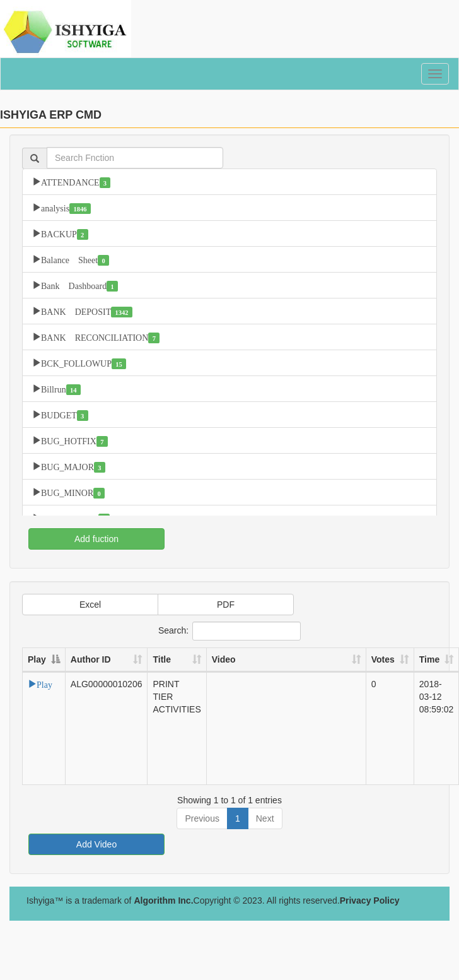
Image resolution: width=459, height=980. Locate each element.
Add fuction (96, 539)
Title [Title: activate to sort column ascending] (162, 659)
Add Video (96, 844)
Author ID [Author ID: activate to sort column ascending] (91, 659)
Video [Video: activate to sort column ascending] (224, 659)
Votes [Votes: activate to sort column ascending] (383, 659)
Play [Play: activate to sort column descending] (37, 659)
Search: (229, 631)
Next (265, 818)
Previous (202, 818)
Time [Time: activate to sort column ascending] (429, 659)
